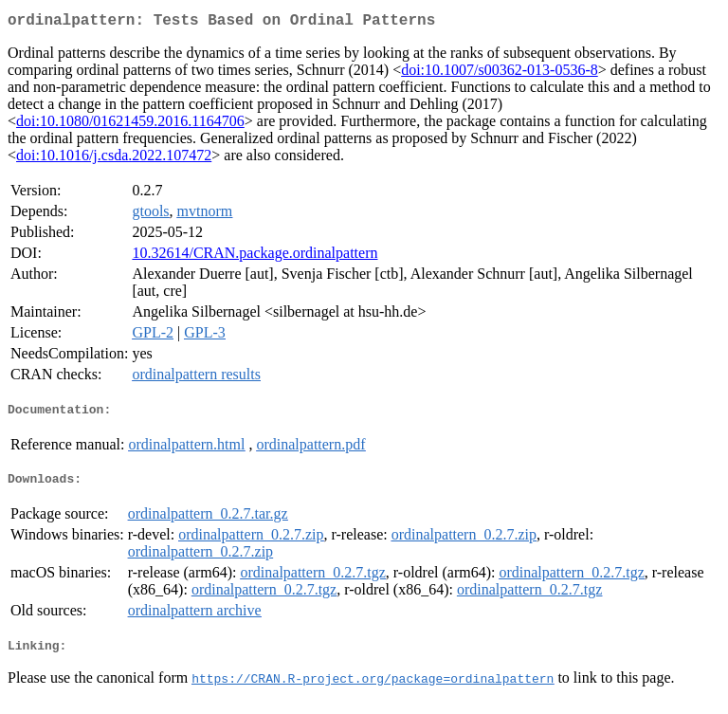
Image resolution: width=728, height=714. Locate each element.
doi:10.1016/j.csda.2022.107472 (114, 159)
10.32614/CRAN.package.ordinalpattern (255, 256)
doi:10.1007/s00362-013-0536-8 (500, 73)
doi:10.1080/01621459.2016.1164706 (130, 125)
